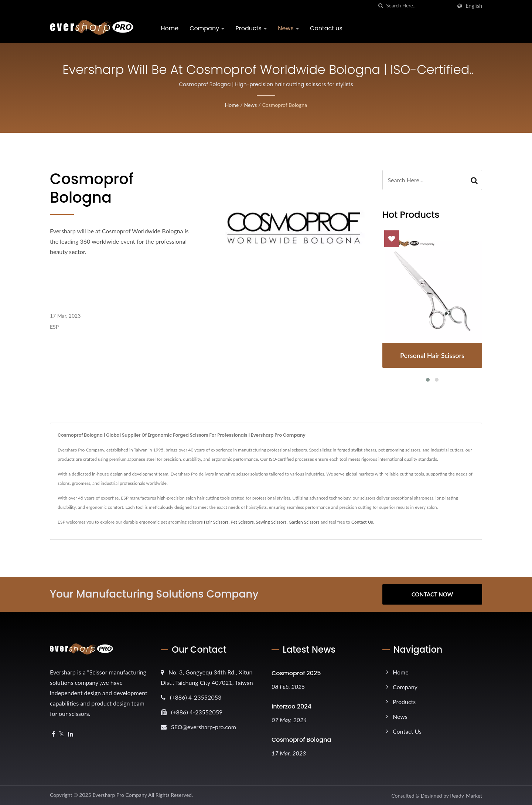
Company (207, 28)
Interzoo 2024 (291, 706)
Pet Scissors (242, 522)
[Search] (419, 6)
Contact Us (362, 522)
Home (170, 28)
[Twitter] (62, 734)
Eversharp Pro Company (120, 795)
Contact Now (432, 594)
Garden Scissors (304, 522)
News (289, 28)
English (474, 6)
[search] (381, 6)
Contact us (327, 28)
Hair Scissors (216, 522)
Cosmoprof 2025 (296, 673)
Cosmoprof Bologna (285, 105)
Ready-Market (466, 796)
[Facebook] (53, 734)
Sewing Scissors (271, 522)
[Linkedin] (71, 734)
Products (251, 28)
